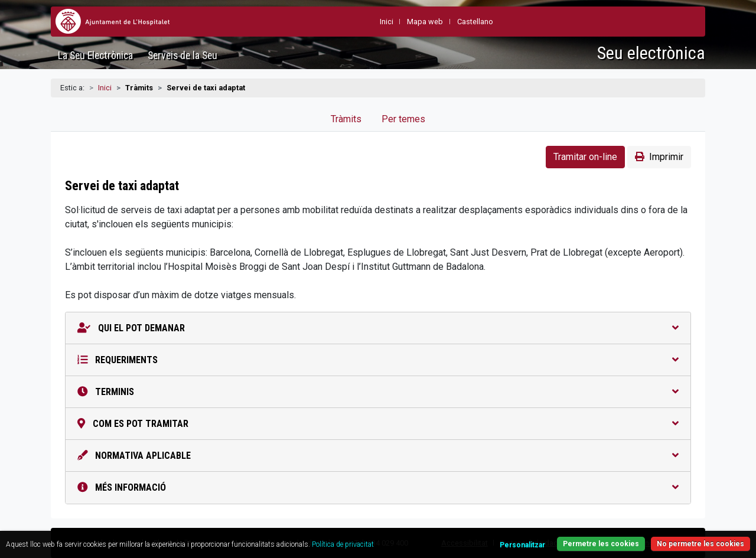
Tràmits (346, 119)
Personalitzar (522, 545)
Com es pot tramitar (378, 424)
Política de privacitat (343, 544)
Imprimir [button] (659, 157)
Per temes (403, 119)
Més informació (378, 487)
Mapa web (425, 22)
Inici (105, 88)
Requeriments (378, 360)
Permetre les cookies (601, 544)
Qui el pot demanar (378, 328)
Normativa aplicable (378, 456)
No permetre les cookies (700, 544)
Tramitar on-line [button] (585, 157)
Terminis (378, 392)
